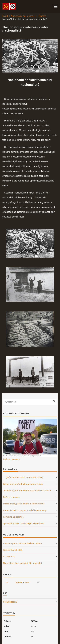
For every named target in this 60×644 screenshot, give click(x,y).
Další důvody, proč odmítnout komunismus (24, 504)
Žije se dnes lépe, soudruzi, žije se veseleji (22, 563)
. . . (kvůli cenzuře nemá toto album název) (23, 477)
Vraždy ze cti (9, 556)
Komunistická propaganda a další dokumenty (25, 510)
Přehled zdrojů (10, 602)
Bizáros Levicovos (12, 459)
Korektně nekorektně (13, 517)
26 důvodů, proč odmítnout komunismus (23, 484)
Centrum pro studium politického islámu (22, 543)
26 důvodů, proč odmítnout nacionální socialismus (27, 491)
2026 (27, 582)
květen (19, 582)
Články (42, 16)
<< (7, 582)
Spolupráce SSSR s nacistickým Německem (23, 523)
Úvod (5, 16)
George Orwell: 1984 (13, 550)
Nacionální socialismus (23, 16)
